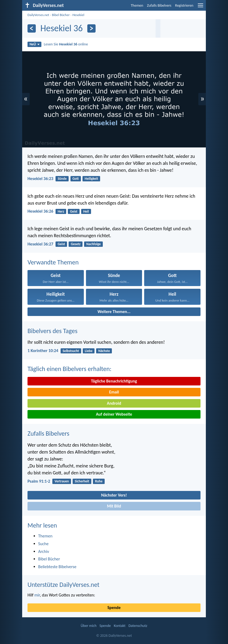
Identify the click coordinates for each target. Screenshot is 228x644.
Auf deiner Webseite (114, 414)
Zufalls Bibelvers (159, 5)
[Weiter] (91, 28)
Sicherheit (82, 481)
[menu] (201, 7)
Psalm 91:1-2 (39, 481)
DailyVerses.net (38, 15)
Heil (86, 211)
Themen (137, 5)
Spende (114, 608)
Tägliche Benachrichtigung (114, 381)
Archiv (44, 551)
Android (114, 403)
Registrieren (184, 5)
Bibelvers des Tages (52, 331)
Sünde (62, 179)
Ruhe (99, 481)
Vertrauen (62, 481)
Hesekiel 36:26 (40, 211)
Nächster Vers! (114, 495)
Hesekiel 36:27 (40, 244)
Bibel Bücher (61, 15)
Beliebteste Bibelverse (57, 567)
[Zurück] (32, 28)
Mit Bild (114, 506)
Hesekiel (78, 15)
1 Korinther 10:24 (43, 351)
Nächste (104, 351)
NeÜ (35, 44)
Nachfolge (93, 244)
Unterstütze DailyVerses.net (63, 585)
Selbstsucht (71, 351)
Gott (76, 179)
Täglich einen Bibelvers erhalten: (69, 369)
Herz (61, 211)
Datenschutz (138, 626)
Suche (43, 544)
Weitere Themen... (114, 312)
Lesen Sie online (66, 44)
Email (114, 392)
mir (37, 595)
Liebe (89, 351)
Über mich (89, 626)
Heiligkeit (91, 179)
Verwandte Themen (53, 262)
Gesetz (76, 244)
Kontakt (120, 626)
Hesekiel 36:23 (40, 179)
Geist (74, 211)
